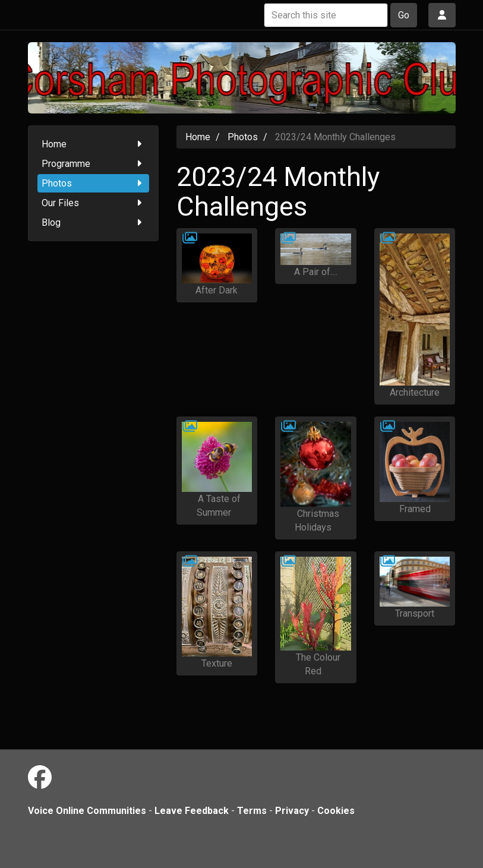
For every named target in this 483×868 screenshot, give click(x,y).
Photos (93, 183)
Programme (93, 164)
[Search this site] (326, 15)
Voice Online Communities (87, 811)
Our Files (93, 203)
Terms (252, 811)
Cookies (336, 811)
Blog (93, 222)
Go (404, 15)
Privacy (292, 811)
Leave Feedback (192, 811)
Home (93, 144)
